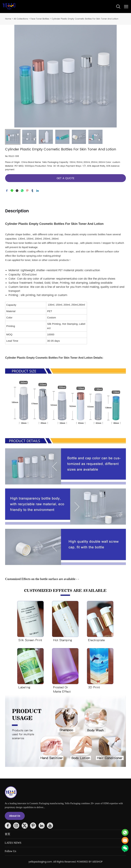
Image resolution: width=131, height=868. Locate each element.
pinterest (27, 191)
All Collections (21, 19)
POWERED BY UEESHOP (90, 862)
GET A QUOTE (65, 178)
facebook (7, 191)
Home (8, 19)
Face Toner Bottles (40, 19)
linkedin (38, 191)
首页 (8, 834)
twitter (17, 191)
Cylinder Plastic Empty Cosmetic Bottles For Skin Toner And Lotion (85, 19)
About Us (15, 816)
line (12, 191)
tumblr (32, 191)
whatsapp (22, 191)
